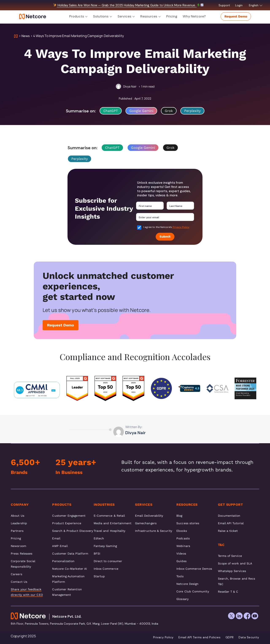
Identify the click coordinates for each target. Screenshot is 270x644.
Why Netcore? (194, 16)
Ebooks (182, 531)
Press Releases (22, 554)
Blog (179, 516)
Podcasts (183, 538)
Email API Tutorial (231, 523)
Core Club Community (193, 591)
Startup (99, 576)
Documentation (229, 516)
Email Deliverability (149, 516)
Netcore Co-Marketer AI (70, 569)
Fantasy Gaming (105, 546)
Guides (181, 561)
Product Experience (67, 523)
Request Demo (236, 16)
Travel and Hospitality (110, 531)
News (26, 36)
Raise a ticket (228, 531)
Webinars (183, 546)
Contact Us (19, 582)
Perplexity (192, 111)
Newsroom (18, 546)
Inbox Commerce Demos (194, 569)
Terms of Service (230, 556)
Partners (17, 531)
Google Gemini (141, 111)
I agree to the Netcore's (166, 227)
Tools (180, 576)
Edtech (99, 538)
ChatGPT (111, 111)
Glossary (182, 599)
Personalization (63, 561)
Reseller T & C (228, 592)
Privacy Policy (181, 227)
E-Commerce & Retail (109, 516)
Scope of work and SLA (235, 563)
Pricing (172, 16)
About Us (18, 516)
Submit (165, 237)
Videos (181, 554)
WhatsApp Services (232, 571)
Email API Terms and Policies (199, 637)
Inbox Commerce (106, 569)
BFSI (97, 554)
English (256, 5)
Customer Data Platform (70, 554)
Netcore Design (187, 584)
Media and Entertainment (113, 523)
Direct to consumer (108, 561)
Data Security (249, 637)
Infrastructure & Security (154, 531)
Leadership (19, 523)
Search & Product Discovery (73, 531)
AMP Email (60, 546)
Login (239, 5)
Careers (16, 574)
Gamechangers (146, 523)
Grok (169, 111)
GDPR (230, 637)
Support (225, 5)
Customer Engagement (69, 516)
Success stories (188, 523)
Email (56, 538)
